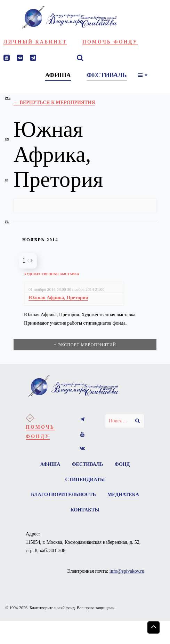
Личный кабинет (35, 42)
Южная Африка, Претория (58, 298)
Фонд (122, 464)
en (7, 139)
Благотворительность (85, 495)
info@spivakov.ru (127, 571)
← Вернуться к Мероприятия (54, 102)
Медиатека (65, 510)
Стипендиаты (85, 480)
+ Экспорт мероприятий (85, 345)
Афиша (50, 464)
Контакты (107, 510)
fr (7, 222)
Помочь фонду (110, 42)
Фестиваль (88, 464)
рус (8, 98)
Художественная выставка (52, 274)
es (7, 180)
